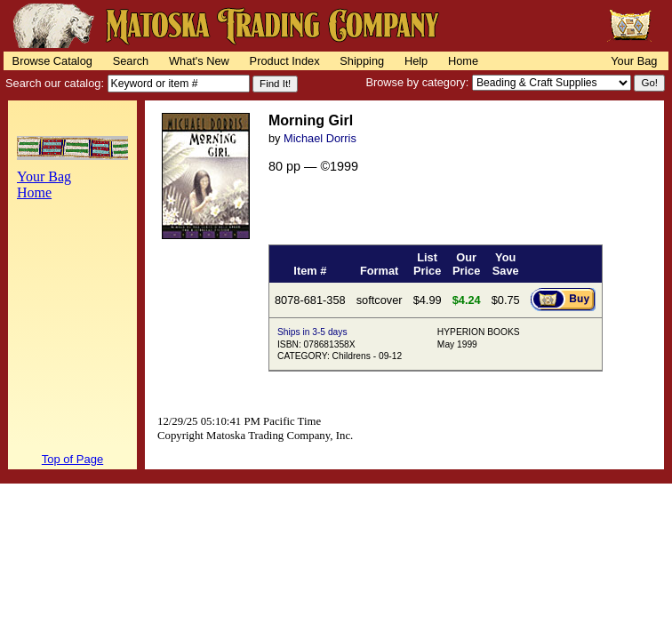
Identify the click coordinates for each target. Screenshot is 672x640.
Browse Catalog (52, 61)
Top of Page (72, 459)
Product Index (285, 61)
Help (416, 61)
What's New (199, 61)
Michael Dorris (320, 138)
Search (131, 61)
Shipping (362, 61)
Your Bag (634, 61)
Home (463, 61)
